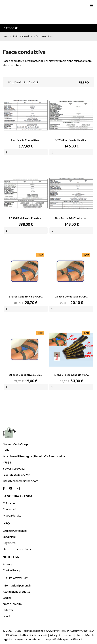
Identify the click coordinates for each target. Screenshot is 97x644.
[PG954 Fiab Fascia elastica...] (26, 194)
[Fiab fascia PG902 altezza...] (71, 194)
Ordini (7, 598)
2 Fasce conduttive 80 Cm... (71, 296)
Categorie (48, 28)
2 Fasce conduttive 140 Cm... (26, 296)
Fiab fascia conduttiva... (26, 140)
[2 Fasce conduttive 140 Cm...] (26, 272)
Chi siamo (9, 503)
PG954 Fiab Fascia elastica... (26, 218)
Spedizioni (9, 537)
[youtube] (11, 488)
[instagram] (18, 488)
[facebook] (4, 488)
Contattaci (9, 509)
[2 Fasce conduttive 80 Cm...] (71, 272)
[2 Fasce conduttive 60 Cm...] (26, 350)
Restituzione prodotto (16, 591)
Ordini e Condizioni (15, 531)
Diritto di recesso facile (17, 549)
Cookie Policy (11, 570)
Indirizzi (8, 610)
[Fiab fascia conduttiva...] (26, 115)
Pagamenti (9, 543)
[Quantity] (26, 152)
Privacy (7, 564)
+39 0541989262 (14, 468)
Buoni (6, 616)
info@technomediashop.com (20, 481)
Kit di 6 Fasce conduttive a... (71, 375)
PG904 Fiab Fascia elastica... (71, 140)
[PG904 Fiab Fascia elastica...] (71, 115)
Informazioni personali (17, 585)
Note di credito (12, 604)
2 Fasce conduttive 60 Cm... (26, 375)
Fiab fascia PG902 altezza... (71, 218)
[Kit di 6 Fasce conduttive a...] (71, 350)
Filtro (84, 82)
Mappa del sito (12, 515)
